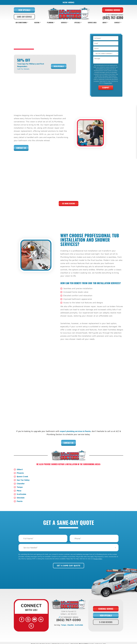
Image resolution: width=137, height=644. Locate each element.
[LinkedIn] (37, 619)
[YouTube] (31, 619)
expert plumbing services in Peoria (75, 431)
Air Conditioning (21, 22)
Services (64, 22)
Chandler (21, 483)
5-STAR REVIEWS (106, 620)
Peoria (20, 501)
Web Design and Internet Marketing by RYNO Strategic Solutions (68, 642)
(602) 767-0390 (113, 18)
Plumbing (50, 22)
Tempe (20, 487)
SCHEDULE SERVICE (113, 10)
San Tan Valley (24, 480)
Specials (77, 22)
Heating (37, 22)
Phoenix (21, 473)
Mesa (19, 491)
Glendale (21, 498)
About (105, 22)
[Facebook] (20, 619)
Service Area (92, 22)
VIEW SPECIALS (24, 10)
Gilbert (20, 469)
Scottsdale (22, 494)
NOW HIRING (68, 2)
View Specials (59, 65)
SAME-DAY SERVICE (24, 17)
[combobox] (106, 53)
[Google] (26, 619)
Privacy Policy (108, 83)
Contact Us (21, 148)
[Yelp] (43, 619)
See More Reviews (69, 204)
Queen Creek (23, 476)
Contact (117, 22)
